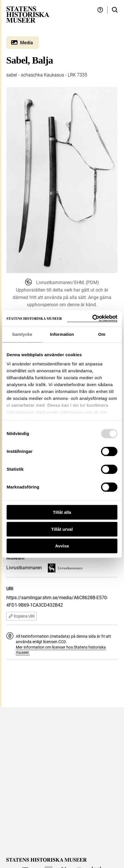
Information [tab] (62, 334)
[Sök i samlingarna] (115, 10)
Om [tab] (102, 334)
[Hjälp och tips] (100, 10)
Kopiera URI (22, 616)
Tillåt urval (62, 529)
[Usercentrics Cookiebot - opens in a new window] (92, 318)
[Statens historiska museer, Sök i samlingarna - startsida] (28, 14)
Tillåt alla (62, 512)
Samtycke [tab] (22, 334)
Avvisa (62, 546)
